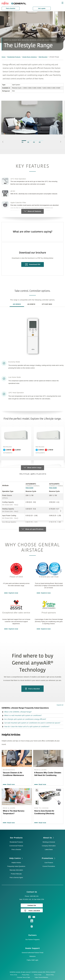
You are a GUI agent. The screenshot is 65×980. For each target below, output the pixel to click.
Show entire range (32, 468)
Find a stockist (32, 911)
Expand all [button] (60, 705)
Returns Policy (51, 975)
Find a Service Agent (16, 878)
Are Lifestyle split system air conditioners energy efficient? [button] (24, 719)
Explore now (13, 593)
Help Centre (16, 858)
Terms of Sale (38, 975)
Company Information (49, 846)
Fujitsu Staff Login (32, 960)
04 (40, 142)
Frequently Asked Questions (16, 866)
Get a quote (42, 8)
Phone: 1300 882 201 (32, 896)
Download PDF (33, 264)
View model (30, 488)
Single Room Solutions (30, 57)
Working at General (49, 842)
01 (22, 142)
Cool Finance (49, 863)
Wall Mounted (43, 57)
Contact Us (33, 892)
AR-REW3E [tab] (17, 304)
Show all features (32, 211)
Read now (10, 785)
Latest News (49, 849)
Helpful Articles (16, 863)
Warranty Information (16, 870)
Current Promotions (49, 866)
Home (4, 57)
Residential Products (14, 57)
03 (34, 142)
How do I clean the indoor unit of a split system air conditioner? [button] (26, 727)
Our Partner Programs (32, 939)
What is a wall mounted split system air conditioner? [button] (22, 716)
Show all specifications (32, 529)
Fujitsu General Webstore (41, 977)
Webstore (32, 956)
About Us (49, 838)
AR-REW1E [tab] (31, 304)
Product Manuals (16, 874)
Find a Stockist (11, 8)
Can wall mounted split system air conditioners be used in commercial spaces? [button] (31, 723)
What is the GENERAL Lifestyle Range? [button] (17, 712)
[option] (32, 119)
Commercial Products (16, 846)
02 (28, 142)
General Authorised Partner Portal (32, 953)
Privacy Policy (26, 975)
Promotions (49, 858)
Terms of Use (14, 975)
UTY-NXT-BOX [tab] (47, 304)
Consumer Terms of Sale (24, 977)
